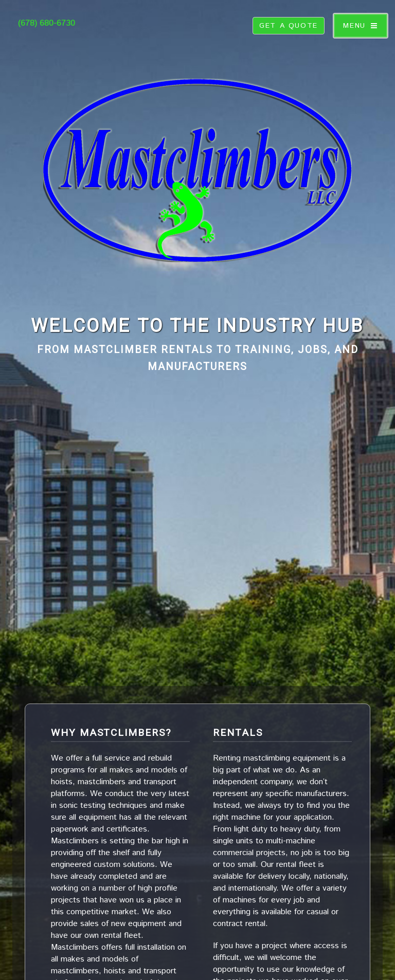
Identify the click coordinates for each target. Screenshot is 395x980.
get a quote (289, 26)
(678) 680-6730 (47, 23)
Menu (354, 26)
